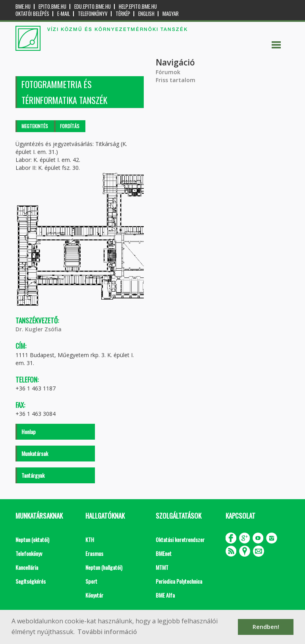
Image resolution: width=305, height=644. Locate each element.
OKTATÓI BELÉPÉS (32, 14)
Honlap (29, 432)
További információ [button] (107, 632)
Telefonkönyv (93, 14)
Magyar (171, 14)
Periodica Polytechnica (179, 581)
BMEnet (164, 553)
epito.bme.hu (52, 7)
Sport (91, 581)
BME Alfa (165, 595)
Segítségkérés (31, 581)
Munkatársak (35, 453)
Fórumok (168, 72)
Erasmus (94, 553)
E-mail (64, 14)
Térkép (123, 14)
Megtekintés (35, 126)
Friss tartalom (176, 80)
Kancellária (27, 567)
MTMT (162, 567)
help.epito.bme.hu (138, 7)
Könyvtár (94, 595)
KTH (90, 539)
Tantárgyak (33, 475)
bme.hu (23, 7)
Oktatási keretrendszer (180, 539)
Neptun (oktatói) (32, 539)
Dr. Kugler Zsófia (39, 329)
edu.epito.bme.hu (93, 7)
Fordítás (70, 126)
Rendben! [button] (266, 627)
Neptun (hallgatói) (104, 567)
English (146, 14)
